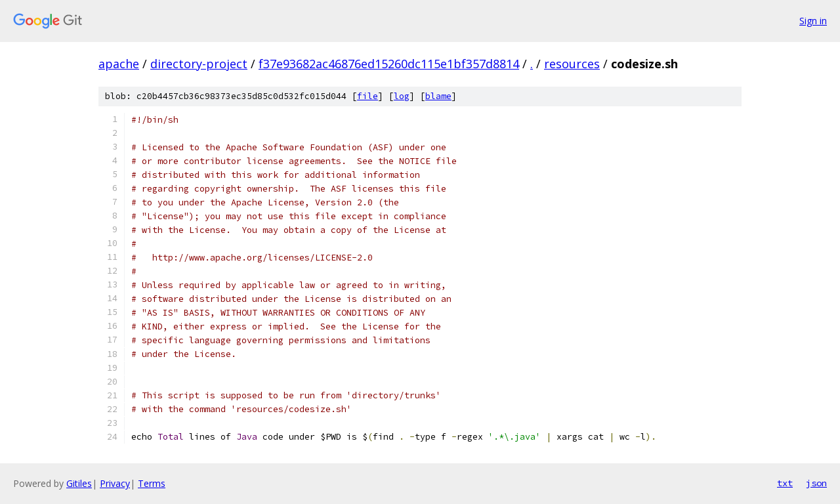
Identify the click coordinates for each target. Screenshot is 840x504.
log (402, 96)
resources (572, 64)
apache (119, 64)
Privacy (115, 483)
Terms (152, 483)
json (816, 483)
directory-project (199, 64)
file (367, 96)
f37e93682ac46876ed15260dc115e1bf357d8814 (389, 64)
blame (438, 96)
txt (785, 483)
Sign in (813, 21)
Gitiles (79, 483)
